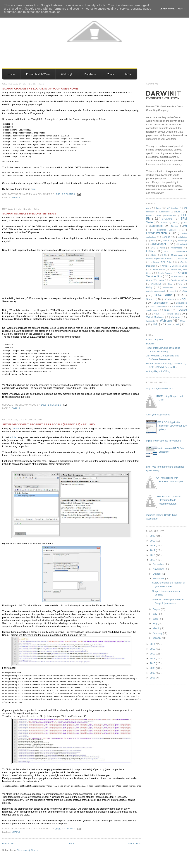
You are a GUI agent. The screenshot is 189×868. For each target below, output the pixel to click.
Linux (150, 251)
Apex (159, 208)
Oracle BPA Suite (163, 262)
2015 (153, 560)
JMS (153, 248)
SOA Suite (164, 295)
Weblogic (166, 321)
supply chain (152, 310)
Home (11, 74)
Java (153, 240)
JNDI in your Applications (157, 415)
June (156, 619)
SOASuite (170, 299)
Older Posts (134, 844)
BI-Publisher (170, 215)
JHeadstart (182, 244)
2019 (153, 541)
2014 (153, 644)
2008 (153, 673)
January (157, 638)
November (159, 569)
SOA (184, 291)
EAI (185, 226)
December (159, 564)
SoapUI (16, 198)
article (13, 437)
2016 (153, 555)
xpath (169, 325)
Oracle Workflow (179, 280)
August (157, 609)
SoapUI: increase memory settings (29, 213)
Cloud (175, 223)
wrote (16, 428)
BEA (158, 215)
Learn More (167, 9)
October (157, 574)
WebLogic (67, 74)
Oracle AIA (177, 255)
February (158, 633)
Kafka (163, 248)
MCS (166, 251)
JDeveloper (159, 244)
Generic (166, 237)
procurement (169, 288)
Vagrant (183, 310)
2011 (153, 658)
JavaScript (182, 241)
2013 (153, 649)
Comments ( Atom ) (27, 850)
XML (156, 324)
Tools (111, 74)
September (159, 579)
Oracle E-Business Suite (175, 266)
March (157, 628)
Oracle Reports (165, 273)
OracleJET (156, 284)
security (174, 291)
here (33, 189)
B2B (178, 212)
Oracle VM (177, 276)
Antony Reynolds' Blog (158, 371)
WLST (183, 321)
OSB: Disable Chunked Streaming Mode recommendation (168, 500)
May (155, 623)
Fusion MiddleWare (38, 74)
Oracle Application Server (159, 259)
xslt (178, 324)
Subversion (181, 303)
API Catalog (173, 208)
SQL (184, 299)
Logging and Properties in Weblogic (162, 441)
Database (90, 74)
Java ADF (168, 240)
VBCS (158, 314)
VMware (176, 317)
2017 (153, 550)
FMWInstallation (158, 233)
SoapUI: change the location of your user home (40, 88)
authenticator (165, 212)
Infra (128, 74)
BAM (149, 215)
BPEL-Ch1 (168, 219)
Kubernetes (177, 248)
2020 (153, 536)
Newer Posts (9, 844)
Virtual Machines (156, 317)
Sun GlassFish (159, 306)
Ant (148, 208)
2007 (153, 678)
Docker (175, 226)
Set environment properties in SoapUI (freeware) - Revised (49, 424)
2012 (153, 654)
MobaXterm (181, 251)
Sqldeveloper (161, 303)
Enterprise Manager (168, 230)
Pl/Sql (150, 287)
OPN (164, 255)
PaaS (170, 284)
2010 (153, 663)
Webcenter (151, 321)
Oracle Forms (159, 269)
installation (182, 237)
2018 (153, 545)
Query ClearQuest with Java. (159, 389)
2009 (153, 668)
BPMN (164, 223)
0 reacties (69, 194)
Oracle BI (183, 259)
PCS (180, 284)
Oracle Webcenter (156, 280)
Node (154, 255)
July (155, 614)
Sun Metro (177, 306)
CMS (185, 223)
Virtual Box (173, 314)
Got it (182, 9)
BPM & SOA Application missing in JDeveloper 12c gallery (171, 426)
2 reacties (55, 405)
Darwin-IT (151, 344)
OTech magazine (155, 340)
